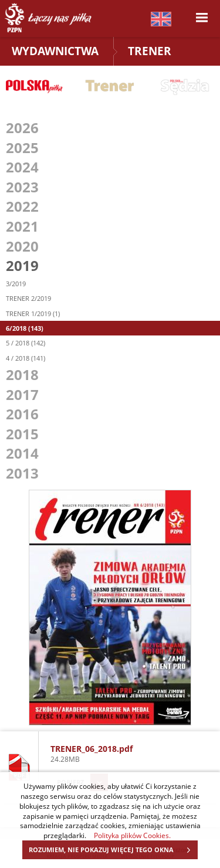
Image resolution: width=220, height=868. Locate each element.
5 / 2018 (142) (26, 343)
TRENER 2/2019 (28, 298)
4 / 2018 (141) (26, 358)
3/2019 (16, 284)
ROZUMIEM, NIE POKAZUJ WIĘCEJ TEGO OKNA (113, 850)
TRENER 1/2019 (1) (33, 313)
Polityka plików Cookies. (132, 835)
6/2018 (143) (25, 328)
